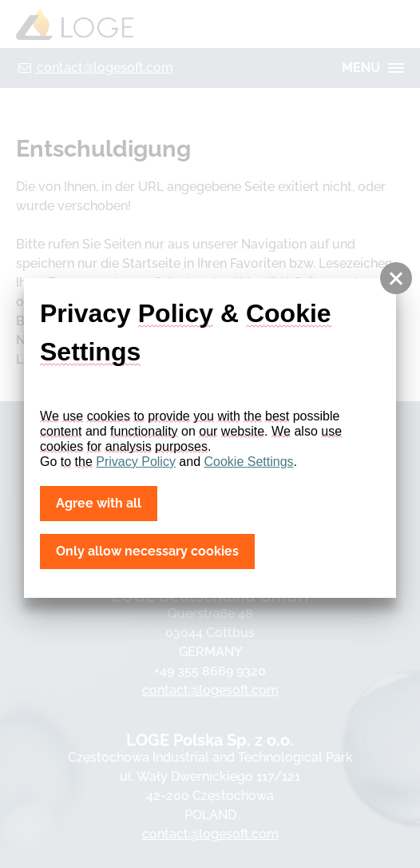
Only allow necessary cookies (147, 551)
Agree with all (99, 503)
